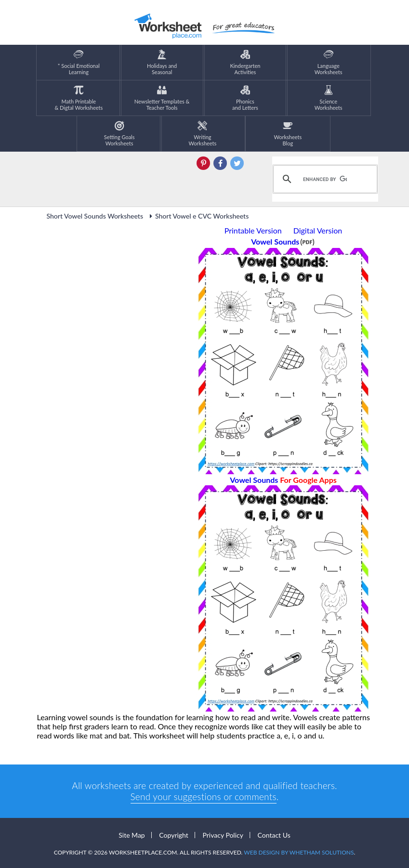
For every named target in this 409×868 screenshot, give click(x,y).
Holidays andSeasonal (162, 62)
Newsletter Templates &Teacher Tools (162, 98)
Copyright (174, 835)
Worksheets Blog (288, 134)
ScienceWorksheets (329, 98)
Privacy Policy (223, 835)
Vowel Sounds (283, 480)
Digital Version (318, 230)
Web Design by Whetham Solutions (299, 852)
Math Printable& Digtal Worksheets (79, 98)
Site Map (132, 835)
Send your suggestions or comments (204, 797)
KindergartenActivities (245, 62)
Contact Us (274, 835)
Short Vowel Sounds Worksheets (95, 216)
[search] (324, 179)
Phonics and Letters (245, 98)
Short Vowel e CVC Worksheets (198, 216)
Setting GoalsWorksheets (119, 134)
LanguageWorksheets (329, 62)
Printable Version (253, 230)
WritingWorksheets (203, 134)
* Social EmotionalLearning (79, 62)
